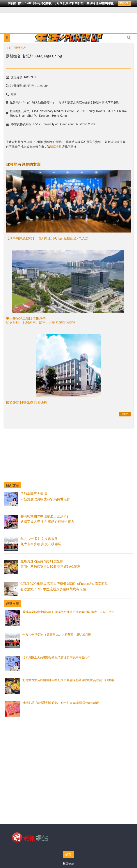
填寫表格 (56, 147)
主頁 (9, 48)
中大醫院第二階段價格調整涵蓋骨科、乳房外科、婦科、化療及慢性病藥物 (41, 320)
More (125, 414)
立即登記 (124, 3)
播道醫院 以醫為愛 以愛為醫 (27, 403)
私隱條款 (68, 864)
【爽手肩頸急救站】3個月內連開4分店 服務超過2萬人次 (47, 238)
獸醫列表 (20, 48)
